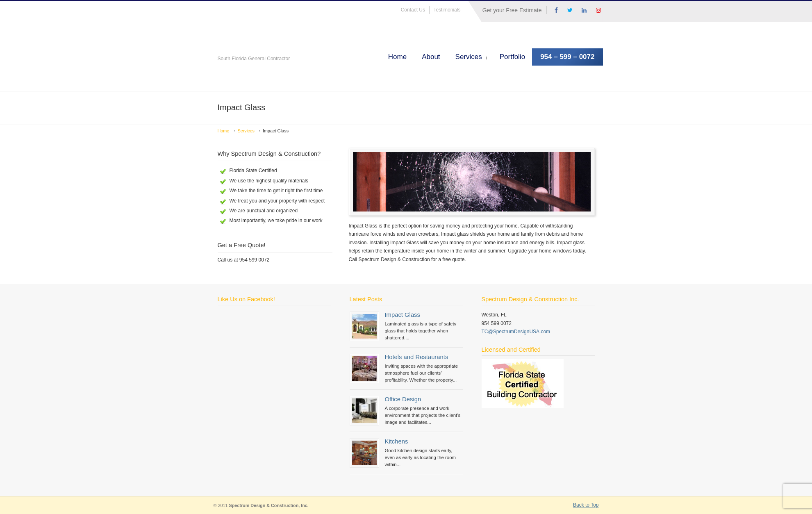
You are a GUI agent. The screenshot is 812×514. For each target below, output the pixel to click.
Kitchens (397, 441)
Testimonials (447, 10)
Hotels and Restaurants (417, 357)
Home (224, 131)
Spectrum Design (310, 47)
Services (246, 131)
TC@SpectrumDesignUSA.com (516, 332)
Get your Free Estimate (512, 10)
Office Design (403, 399)
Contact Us (413, 10)
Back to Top (586, 505)
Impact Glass (403, 315)
